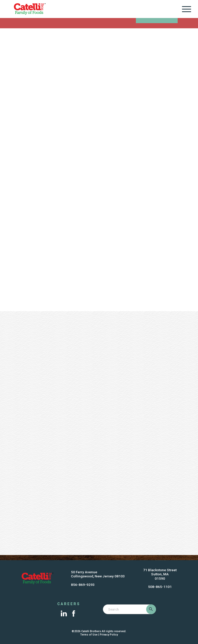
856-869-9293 (83, 585)
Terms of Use (89, 635)
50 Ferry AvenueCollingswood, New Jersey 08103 (98, 574)
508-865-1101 (160, 587)
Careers (69, 604)
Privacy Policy (109, 635)
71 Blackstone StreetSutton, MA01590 (160, 574)
